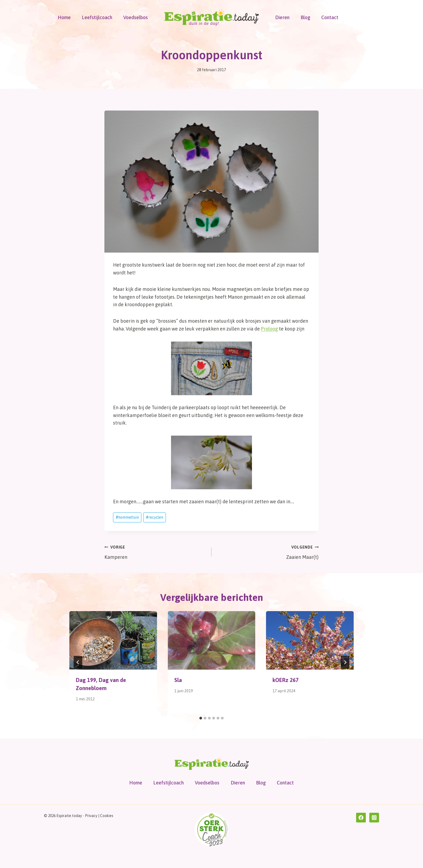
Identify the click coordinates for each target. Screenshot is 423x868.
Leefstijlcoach (97, 17)
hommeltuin (127, 517)
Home (64, 17)
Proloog (269, 329)
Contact (330, 17)
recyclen (155, 517)
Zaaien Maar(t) (267, 552)
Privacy (91, 816)
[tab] (201, 718)
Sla (178, 680)
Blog (305, 17)
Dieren (282, 17)
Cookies (107, 816)
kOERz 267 (286, 680)
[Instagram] (374, 818)
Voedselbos (136, 17)
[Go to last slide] (78, 662)
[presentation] (113, 640)
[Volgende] (345, 662)
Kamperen (156, 552)
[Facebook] (361, 818)
